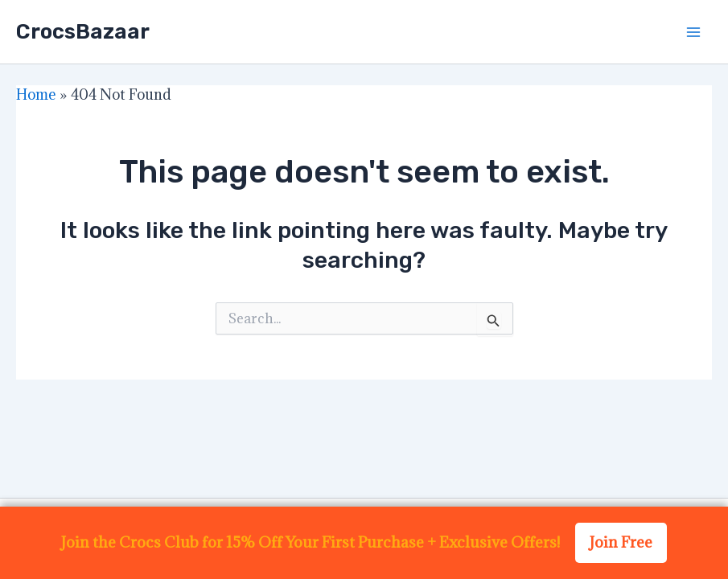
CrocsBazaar (83, 32)
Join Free (621, 542)
